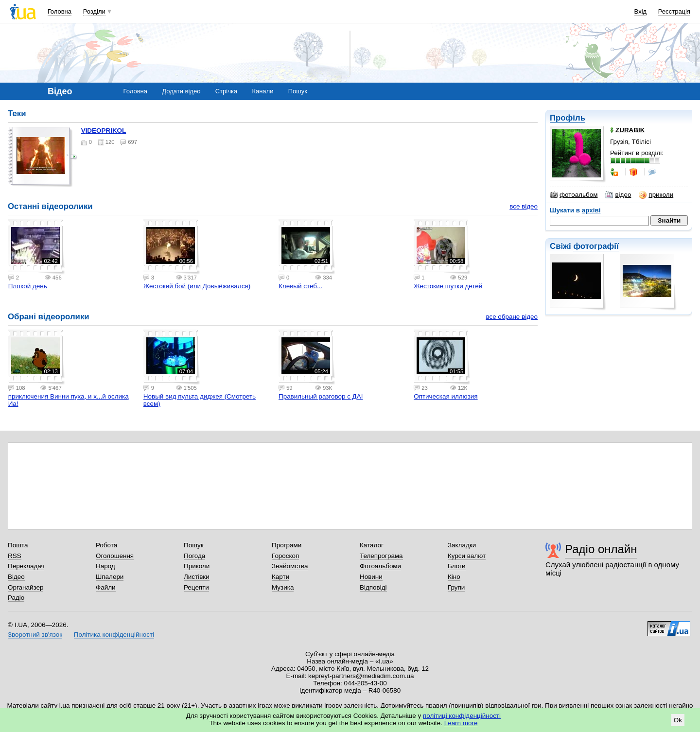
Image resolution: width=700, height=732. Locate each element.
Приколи (197, 566)
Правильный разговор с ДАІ (321, 396)
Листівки (197, 577)
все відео (524, 206)
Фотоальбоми (380, 566)
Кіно (454, 577)
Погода (194, 556)
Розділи (94, 11)
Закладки (462, 545)
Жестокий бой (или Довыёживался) (197, 286)
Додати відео (181, 91)
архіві (591, 210)
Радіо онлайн (601, 549)
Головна (60, 11)
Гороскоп (285, 556)
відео (618, 195)
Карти (280, 577)
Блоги (457, 566)
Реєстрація (674, 11)
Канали (262, 91)
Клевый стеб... (300, 286)
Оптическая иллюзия (446, 396)
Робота (106, 545)
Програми (287, 545)
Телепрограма (381, 556)
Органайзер (26, 587)
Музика (283, 587)
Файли (106, 587)
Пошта (18, 545)
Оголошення (115, 556)
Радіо (16, 598)
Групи (456, 587)
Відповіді (373, 587)
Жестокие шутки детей (448, 286)
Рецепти (196, 587)
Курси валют (467, 556)
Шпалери (110, 577)
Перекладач (26, 566)
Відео (16, 577)
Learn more (461, 723)
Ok (678, 720)
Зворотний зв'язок (35, 635)
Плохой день (28, 286)
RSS (15, 556)
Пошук (298, 91)
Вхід (641, 11)
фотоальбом (574, 195)
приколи (656, 195)
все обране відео (512, 317)
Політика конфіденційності (114, 635)
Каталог (372, 545)
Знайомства (290, 566)
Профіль (568, 118)
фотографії (596, 246)
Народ (105, 566)
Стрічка (226, 91)
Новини (371, 577)
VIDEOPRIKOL (104, 131)
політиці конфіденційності (462, 716)
